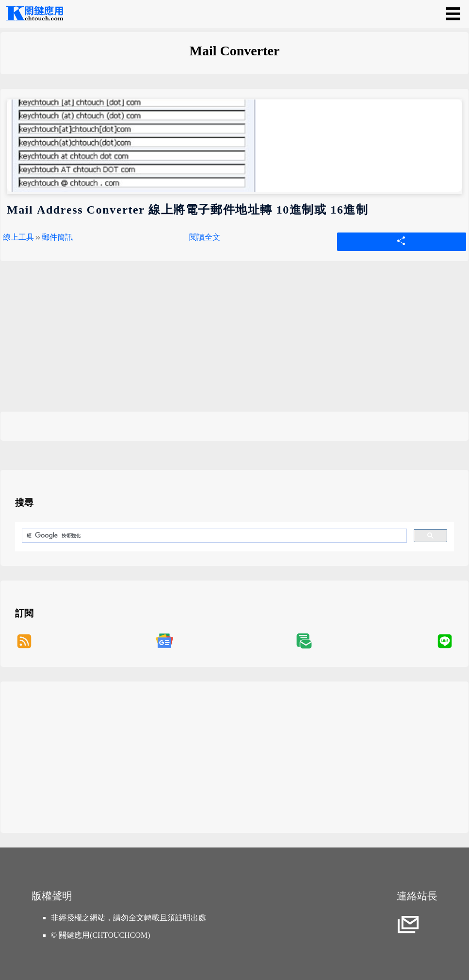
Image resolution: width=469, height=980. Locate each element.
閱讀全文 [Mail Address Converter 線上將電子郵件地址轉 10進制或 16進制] (205, 237)
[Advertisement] (234, 344)
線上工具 (18, 237)
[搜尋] (213, 536)
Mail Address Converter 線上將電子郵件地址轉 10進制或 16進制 (188, 210)
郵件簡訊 (57, 237)
